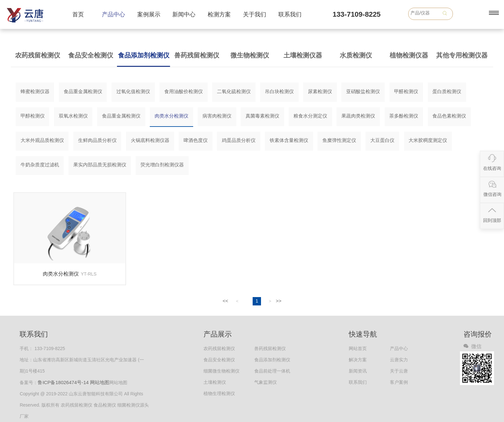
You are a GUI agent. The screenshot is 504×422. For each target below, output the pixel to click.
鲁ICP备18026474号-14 (63, 382)
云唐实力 (399, 360)
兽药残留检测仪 (197, 55)
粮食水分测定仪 (310, 116)
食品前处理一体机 (272, 371)
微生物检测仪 (250, 55)
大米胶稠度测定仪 (428, 140)
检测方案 (219, 14)
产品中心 (113, 14)
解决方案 (358, 360)
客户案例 (399, 382)
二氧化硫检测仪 (234, 91)
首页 (78, 14)
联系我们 (290, 14)
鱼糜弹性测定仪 (339, 140)
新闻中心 (184, 14)
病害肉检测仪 (217, 116)
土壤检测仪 (215, 382)
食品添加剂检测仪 (144, 55)
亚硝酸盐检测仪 (363, 91)
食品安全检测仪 (91, 55)
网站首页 (358, 348)
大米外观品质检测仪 (42, 140)
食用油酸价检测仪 (184, 91)
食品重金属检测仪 (83, 91)
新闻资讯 (358, 371)
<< (225, 301)
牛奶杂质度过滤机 (40, 165)
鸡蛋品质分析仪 (239, 140)
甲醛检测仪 (406, 91)
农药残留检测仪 (38, 55)
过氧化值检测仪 (133, 91)
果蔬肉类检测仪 (358, 116)
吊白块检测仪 (279, 91)
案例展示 (149, 14)
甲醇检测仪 (33, 116)
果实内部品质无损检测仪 (100, 165)
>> (279, 301)
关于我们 (255, 14)
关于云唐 (399, 371)
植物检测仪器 (409, 55)
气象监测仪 (265, 382)
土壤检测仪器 (303, 55)
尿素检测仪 (320, 91)
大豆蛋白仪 (382, 140)
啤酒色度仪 (196, 140)
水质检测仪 (356, 55)
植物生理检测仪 (219, 393)
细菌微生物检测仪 (221, 371)
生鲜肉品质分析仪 (97, 140)
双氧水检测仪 (73, 116)
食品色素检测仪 (449, 116)
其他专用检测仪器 (462, 55)
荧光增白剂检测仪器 (162, 165)
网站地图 (100, 382)
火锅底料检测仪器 (150, 140)
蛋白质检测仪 (447, 91)
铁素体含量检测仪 (289, 140)
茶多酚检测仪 (404, 116)
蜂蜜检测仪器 (35, 91)
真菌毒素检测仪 (262, 116)
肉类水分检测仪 (171, 116)
